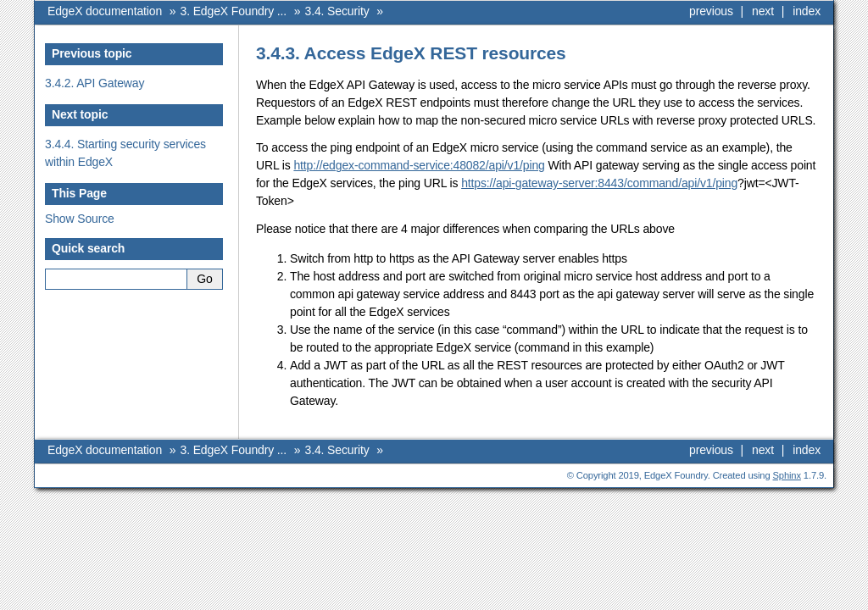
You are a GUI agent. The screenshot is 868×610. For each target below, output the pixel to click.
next (763, 11)
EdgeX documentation (105, 11)
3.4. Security (337, 11)
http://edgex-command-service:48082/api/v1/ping (419, 165)
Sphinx (787, 475)
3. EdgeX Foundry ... (234, 11)
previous (711, 11)
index (807, 11)
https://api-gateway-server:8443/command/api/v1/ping (599, 183)
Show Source (80, 219)
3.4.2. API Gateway (95, 83)
